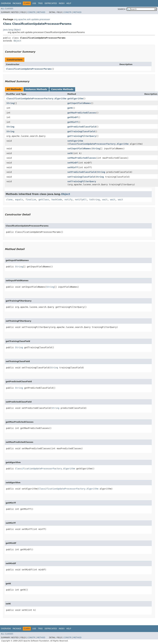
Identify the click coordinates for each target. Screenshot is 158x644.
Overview (6, 3)
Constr (31, 12)
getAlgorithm (75, 99)
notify (68, 200)
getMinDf (73, 117)
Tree (40, 3)
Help (69, 3)
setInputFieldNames (79, 149)
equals (19, 200)
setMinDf (73, 163)
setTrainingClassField (81, 177)
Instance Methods (36, 89)
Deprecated (51, 3)
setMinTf (73, 167)
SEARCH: (122, 9)
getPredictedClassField (82, 127)
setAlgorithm (75, 141)
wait (105, 200)
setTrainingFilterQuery (82, 181)
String (10, 103)
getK (70, 108)
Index (62, 3)
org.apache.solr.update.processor (32, 19)
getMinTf (73, 122)
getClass (44, 200)
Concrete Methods (62, 89)
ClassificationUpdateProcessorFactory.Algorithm (36, 99)
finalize (31, 200)
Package (17, 3)
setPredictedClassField (82, 172)
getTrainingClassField (81, 131)
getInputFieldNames (79, 103)
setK (70, 153)
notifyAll (81, 200)
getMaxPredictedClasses (82, 113)
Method (41, 12)
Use (34, 3)
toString (95, 200)
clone (9, 200)
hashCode (57, 200)
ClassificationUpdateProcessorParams (29, 69)
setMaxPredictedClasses (82, 158)
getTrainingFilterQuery (82, 136)
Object (17, 41)
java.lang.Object (12, 30)
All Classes (7, 9)
